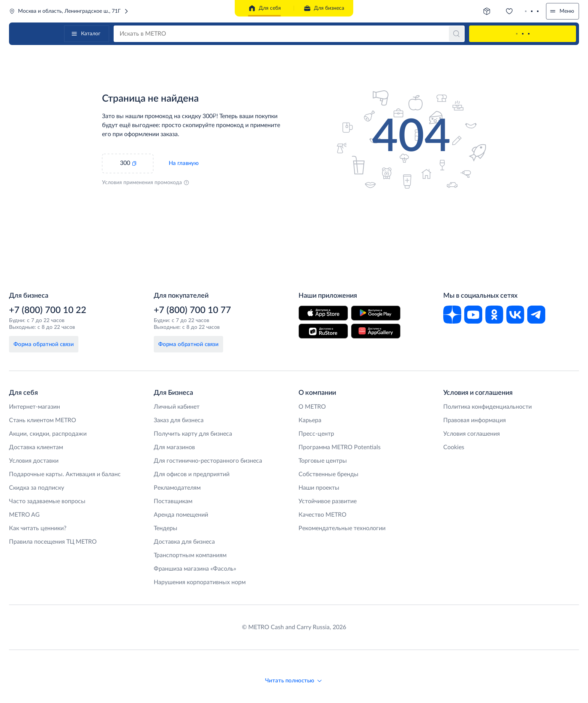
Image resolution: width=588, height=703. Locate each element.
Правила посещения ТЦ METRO (53, 542)
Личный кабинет (177, 407)
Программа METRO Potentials (340, 447)
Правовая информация (475, 420)
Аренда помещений (181, 515)
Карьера (310, 420)
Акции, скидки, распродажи (48, 434)
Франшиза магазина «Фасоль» (195, 569)
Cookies (454, 447)
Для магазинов (174, 447)
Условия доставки (34, 461)
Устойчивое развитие (328, 501)
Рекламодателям (177, 488)
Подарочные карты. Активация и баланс (65, 474)
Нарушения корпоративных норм (200, 582)
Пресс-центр (316, 434)
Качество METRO (322, 515)
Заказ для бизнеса (179, 420)
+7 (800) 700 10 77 (192, 310)
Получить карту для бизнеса (193, 434)
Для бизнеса (324, 8)
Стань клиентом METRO (43, 420)
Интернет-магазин (34, 407)
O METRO (312, 407)
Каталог (85, 34)
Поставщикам (173, 501)
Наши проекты (319, 488)
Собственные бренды (328, 474)
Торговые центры (323, 461)
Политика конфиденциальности (487, 407)
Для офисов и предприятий (192, 474)
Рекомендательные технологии (342, 528)
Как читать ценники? (38, 528)
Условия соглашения (472, 434)
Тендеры (166, 528)
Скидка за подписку (37, 488)
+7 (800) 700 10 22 (48, 310)
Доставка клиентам (36, 447)
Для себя (265, 8)
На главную (184, 163)
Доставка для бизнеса (184, 542)
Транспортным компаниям (190, 555)
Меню (562, 11)
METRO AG (24, 515)
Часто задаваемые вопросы (47, 501)
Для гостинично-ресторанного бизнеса (208, 461)
